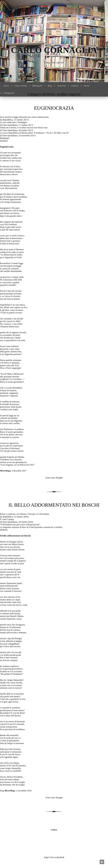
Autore (6, 86)
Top (102, 862)
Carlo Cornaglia (54, 50)
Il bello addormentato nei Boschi (54, 505)
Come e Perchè (21, 86)
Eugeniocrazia (54, 108)
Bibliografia (37, 86)
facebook (60, 857)
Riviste (87, 86)
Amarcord (61, 86)
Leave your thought (54, 478)
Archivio (75, 86)
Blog (50, 86)
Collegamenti (9, 93)
